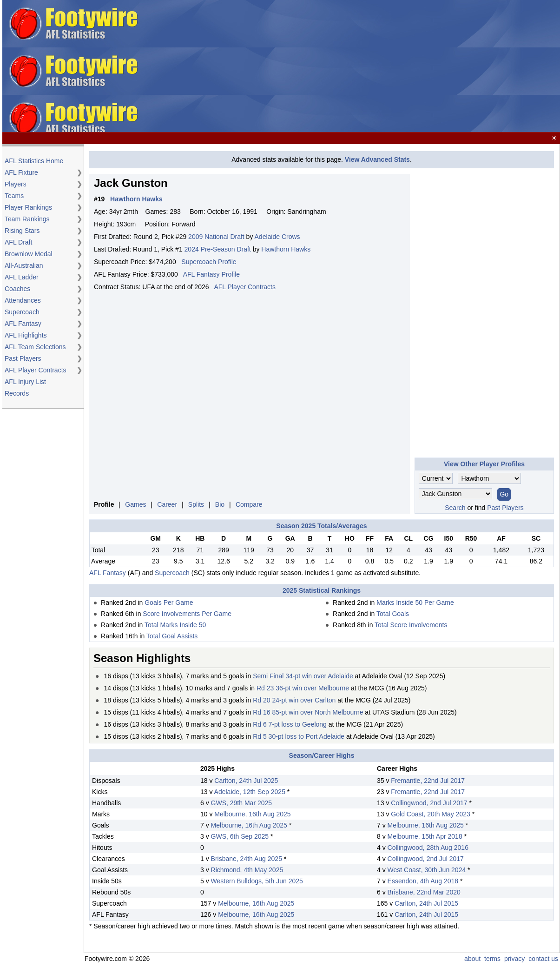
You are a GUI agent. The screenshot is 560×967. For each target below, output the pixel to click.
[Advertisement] (410, 66)
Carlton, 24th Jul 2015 (426, 903)
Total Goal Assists (172, 636)
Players (16, 184)
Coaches (17, 289)
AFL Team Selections (35, 347)
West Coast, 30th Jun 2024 (427, 870)
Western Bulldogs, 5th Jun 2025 (257, 881)
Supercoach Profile (209, 262)
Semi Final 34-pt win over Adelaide (303, 676)
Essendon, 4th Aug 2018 (423, 881)
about (472, 959)
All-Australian (24, 265)
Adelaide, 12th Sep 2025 (250, 792)
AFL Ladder (22, 277)
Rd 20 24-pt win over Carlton (294, 700)
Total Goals (393, 614)
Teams (14, 196)
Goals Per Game (169, 603)
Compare (249, 504)
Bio (220, 504)
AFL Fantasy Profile (211, 274)
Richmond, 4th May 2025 (247, 870)
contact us (543, 959)
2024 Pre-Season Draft (218, 249)
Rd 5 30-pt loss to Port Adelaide (299, 736)
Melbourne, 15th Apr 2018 (425, 836)
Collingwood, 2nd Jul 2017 (429, 803)
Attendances (23, 300)
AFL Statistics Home (34, 161)
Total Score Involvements (411, 625)
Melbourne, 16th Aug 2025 (252, 814)
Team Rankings (27, 219)
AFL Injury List (25, 382)
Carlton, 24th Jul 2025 (246, 781)
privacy (514, 959)
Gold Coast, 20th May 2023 (430, 814)
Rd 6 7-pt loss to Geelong (290, 724)
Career (167, 504)
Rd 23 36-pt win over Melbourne (303, 688)
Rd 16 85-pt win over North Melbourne (308, 712)
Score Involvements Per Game (187, 614)
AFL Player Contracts (36, 370)
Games (135, 504)
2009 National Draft (216, 237)
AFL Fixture (21, 172)
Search (455, 508)
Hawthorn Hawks (286, 249)
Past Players (23, 358)
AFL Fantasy (23, 324)
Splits (196, 504)
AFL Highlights (26, 335)
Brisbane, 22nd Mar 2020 (424, 892)
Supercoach (22, 312)
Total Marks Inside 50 (175, 625)
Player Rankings (28, 207)
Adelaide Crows (277, 237)
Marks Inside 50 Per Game (415, 603)
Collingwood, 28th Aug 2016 (428, 848)
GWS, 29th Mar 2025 (242, 803)
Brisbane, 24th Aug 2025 (247, 859)
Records (17, 393)
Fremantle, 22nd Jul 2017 (428, 781)
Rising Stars (22, 231)
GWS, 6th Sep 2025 (240, 836)
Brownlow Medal (29, 254)
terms (492, 959)
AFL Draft (18, 242)
